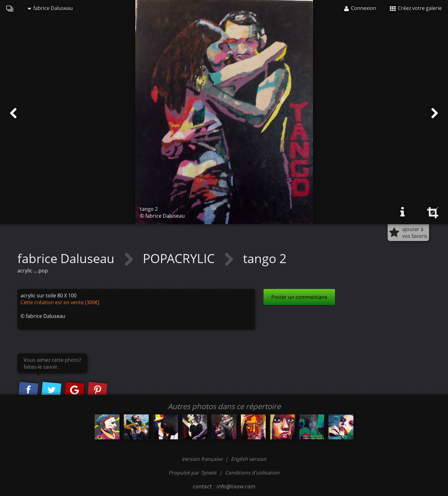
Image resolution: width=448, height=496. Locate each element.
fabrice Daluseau (50, 8)
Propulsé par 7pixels (193, 473)
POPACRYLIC (180, 258)
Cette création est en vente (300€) (60, 302)
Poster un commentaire (299, 297)
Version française (203, 459)
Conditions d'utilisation (252, 473)
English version (249, 459)
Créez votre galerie (416, 8)
